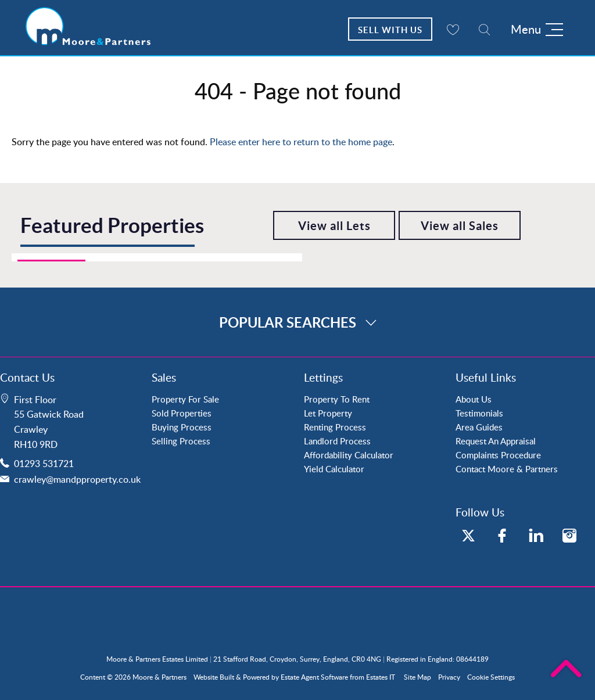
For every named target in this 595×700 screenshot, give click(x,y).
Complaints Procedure (498, 455)
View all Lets (334, 226)
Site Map (417, 677)
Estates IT (381, 677)
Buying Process (182, 427)
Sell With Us (390, 30)
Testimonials (479, 413)
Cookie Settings (491, 677)
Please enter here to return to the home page (301, 142)
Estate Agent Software (314, 677)
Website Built (214, 677)
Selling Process (181, 441)
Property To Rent (337, 399)
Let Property (328, 413)
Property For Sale (185, 399)
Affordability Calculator (349, 455)
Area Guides (479, 427)
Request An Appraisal (496, 441)
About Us (474, 399)
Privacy (449, 677)
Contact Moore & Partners (507, 469)
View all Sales (460, 226)
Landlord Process (337, 441)
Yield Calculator (334, 469)
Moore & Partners (159, 677)
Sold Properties (182, 413)
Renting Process (335, 427)
